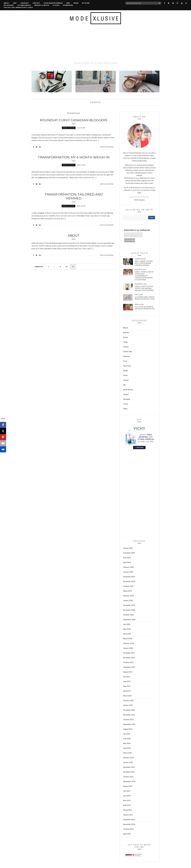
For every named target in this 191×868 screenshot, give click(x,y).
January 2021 (128, 548)
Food (125, 361)
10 (67, 267)
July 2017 (127, 677)
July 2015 (127, 791)
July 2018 (127, 624)
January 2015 (128, 815)
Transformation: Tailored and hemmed (74, 196)
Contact (36, 3)
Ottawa (126, 394)
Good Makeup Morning (53, 3)
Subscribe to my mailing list (137, 230)
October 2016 (128, 720)
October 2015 (128, 777)
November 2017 (129, 658)
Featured (126, 356)
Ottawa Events (24, 5)
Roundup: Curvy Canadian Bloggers (74, 120)
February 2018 (129, 643)
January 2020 (128, 572)
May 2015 (127, 800)
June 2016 (127, 739)
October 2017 (128, 662)
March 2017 (128, 696)
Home (125, 375)
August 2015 (128, 786)
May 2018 (127, 629)
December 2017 (129, 653)
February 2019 (129, 596)
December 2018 (129, 605)
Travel (125, 404)
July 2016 (127, 734)
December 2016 (129, 710)
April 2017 (127, 691)
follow (152, 218)
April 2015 (127, 805)
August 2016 (128, 729)
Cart (15, 3)
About (6, 3)
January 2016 (128, 762)
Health (125, 371)
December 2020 (129, 553)
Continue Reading (107, 147)
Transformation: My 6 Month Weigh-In (74, 157)
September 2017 (129, 667)
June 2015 (127, 796)
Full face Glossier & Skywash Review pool (145, 308)
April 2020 (127, 562)
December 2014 (129, 820)
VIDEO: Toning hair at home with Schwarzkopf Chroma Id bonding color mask (144, 276)
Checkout (25, 3)
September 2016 (129, 724)
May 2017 (127, 686)
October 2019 (128, 586)
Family (125, 342)
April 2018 (127, 634)
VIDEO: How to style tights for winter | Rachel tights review (144, 288)
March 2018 (128, 639)
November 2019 (129, 581)
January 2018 (128, 648)
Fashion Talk (128, 352)
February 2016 (129, 758)
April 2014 (127, 834)
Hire (68, 3)
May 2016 (127, 743)
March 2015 (128, 810)
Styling (56, 5)
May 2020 (127, 558)
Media (76, 3)
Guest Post (127, 366)
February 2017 (129, 700)
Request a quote (42, 5)
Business (126, 332)
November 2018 (129, 610)
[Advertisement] (95, 43)
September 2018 (129, 620)
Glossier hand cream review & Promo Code (145, 298)
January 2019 (128, 600)
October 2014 (128, 829)
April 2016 (127, 748)
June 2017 (127, 681)
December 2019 (129, 577)
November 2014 (129, 824)
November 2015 (129, 772)
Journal (126, 380)
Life (124, 385)
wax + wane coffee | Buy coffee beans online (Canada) (144, 263)
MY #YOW (86, 3)
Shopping (127, 399)
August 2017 (128, 672)
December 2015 (129, 767)
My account (9, 5)
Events (126, 337)
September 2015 (129, 781)
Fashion (126, 347)
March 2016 (128, 753)
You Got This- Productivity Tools (18, 7)
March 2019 (128, 591)
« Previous (39, 267)
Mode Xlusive (69, 128)
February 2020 (129, 567)
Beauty (126, 328)
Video (125, 409)
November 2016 (129, 715)
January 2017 (128, 705)
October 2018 (128, 615)
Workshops (68, 5)
